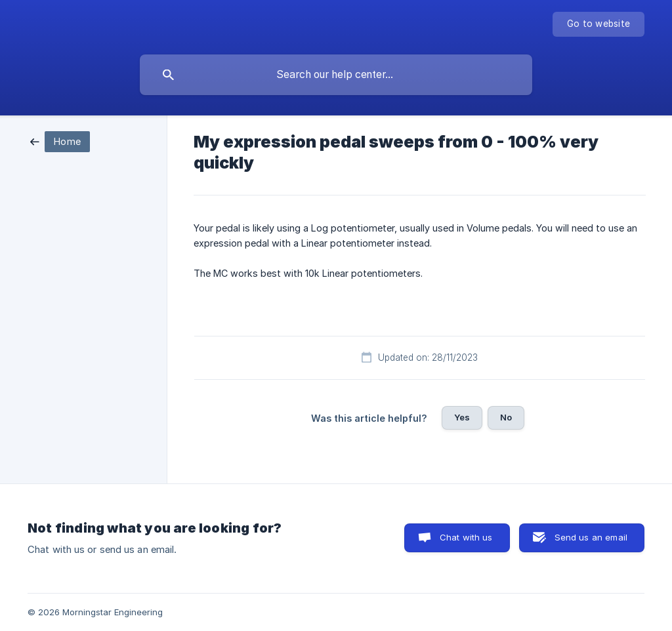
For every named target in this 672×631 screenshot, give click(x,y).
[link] (60, 141)
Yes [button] (462, 417)
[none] (598, 24)
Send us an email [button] (591, 537)
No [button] (506, 417)
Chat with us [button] (466, 537)
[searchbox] (336, 75)
